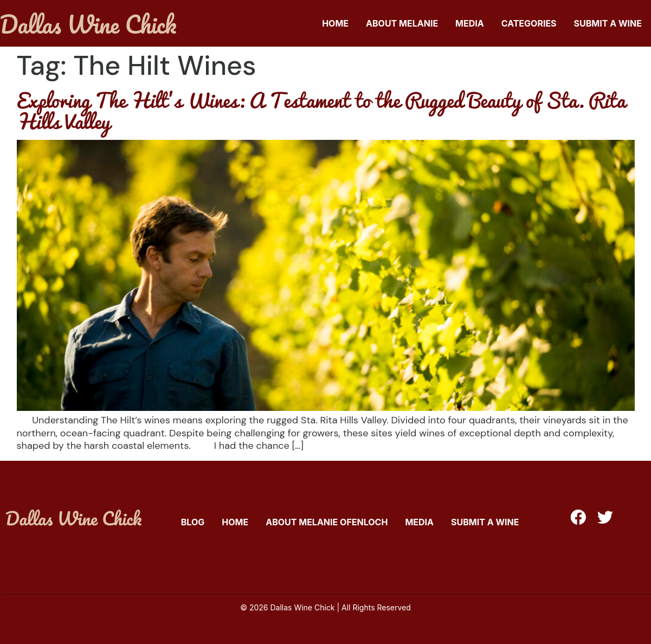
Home (335, 23)
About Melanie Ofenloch (327, 522)
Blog (193, 522)
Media (470, 23)
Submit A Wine (608, 23)
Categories (529, 23)
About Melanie (402, 23)
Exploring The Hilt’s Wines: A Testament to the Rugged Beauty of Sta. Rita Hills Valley (321, 110)
